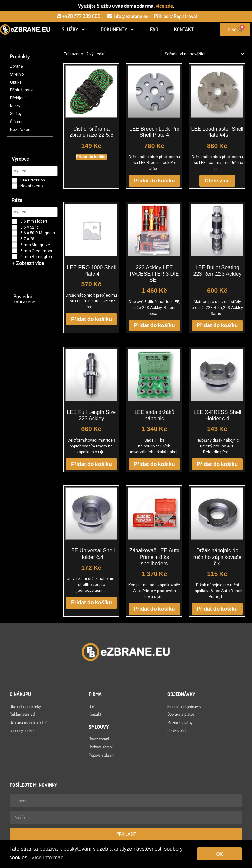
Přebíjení (18, 98)
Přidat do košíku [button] (91, 157)
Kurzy (15, 106)
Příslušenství (22, 90)
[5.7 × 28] (14, 239)
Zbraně (16, 66)
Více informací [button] (48, 858)
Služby (73, 29)
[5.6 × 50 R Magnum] (14, 233)
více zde (164, 6)
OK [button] (220, 854)
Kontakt (184, 29)
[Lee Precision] (14, 180)
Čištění (16, 122)
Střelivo (17, 74)
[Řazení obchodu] (203, 54)
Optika (16, 82)
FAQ (154, 29)
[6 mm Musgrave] (14, 245)
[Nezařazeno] (14, 186)
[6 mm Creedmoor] (14, 251)
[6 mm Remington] (14, 257)
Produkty (20, 56)
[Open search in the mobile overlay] (25, 40)
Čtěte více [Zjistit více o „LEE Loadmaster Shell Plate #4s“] (217, 181)
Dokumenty (117, 29)
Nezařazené (21, 130)
